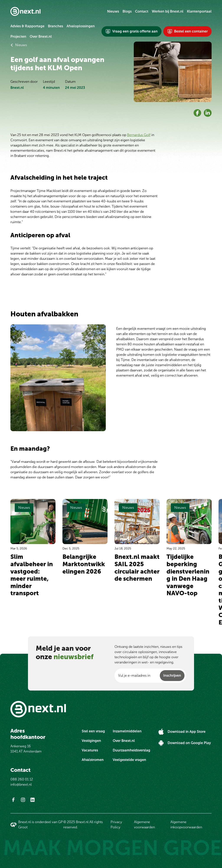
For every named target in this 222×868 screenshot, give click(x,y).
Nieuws (113, 11)
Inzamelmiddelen (127, 731)
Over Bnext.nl (41, 37)
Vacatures (90, 750)
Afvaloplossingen (81, 26)
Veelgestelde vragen (129, 760)
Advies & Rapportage (27, 26)
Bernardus (196, 339)
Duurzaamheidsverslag (131, 750)
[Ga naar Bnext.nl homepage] (25, 11)
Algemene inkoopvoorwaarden (186, 825)
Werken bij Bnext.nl (168, 11)
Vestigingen (91, 741)
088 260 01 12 (22, 779)
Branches (55, 26)
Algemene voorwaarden (144, 825)
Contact (142, 11)
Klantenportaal (199, 11)
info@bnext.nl (21, 784)
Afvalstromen (93, 760)
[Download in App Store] (182, 732)
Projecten (18, 37)
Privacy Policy (116, 825)
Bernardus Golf (139, 135)
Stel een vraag (93, 731)
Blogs (127, 11)
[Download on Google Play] (184, 743)
